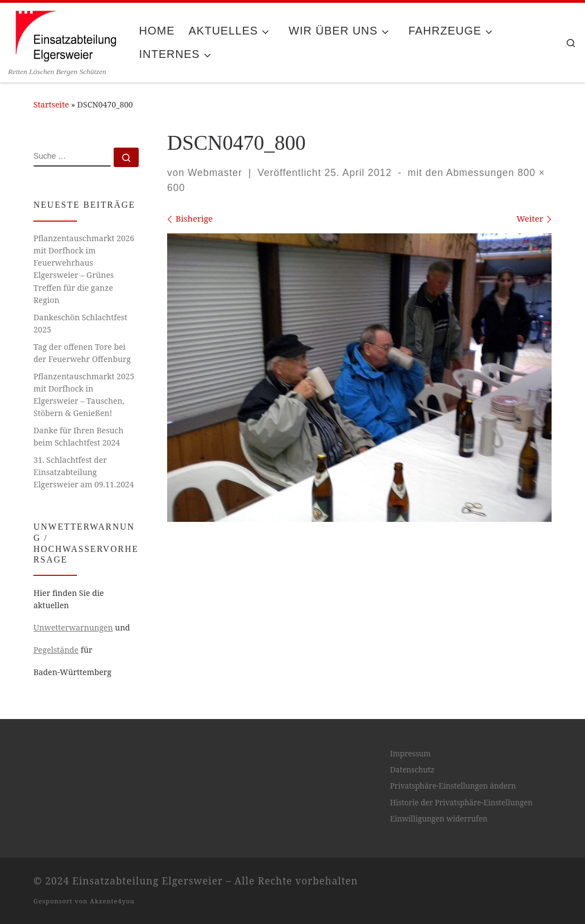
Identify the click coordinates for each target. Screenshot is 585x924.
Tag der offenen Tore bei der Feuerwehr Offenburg (82, 353)
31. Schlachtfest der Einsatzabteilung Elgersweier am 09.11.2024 (84, 472)
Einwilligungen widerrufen (439, 819)
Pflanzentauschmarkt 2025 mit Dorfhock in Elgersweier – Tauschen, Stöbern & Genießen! (84, 395)
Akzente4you (112, 901)
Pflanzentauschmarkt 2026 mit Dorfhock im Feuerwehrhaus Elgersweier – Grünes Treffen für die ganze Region (84, 269)
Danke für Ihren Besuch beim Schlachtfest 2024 (79, 436)
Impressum (410, 754)
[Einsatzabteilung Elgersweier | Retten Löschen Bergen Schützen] (65, 35)
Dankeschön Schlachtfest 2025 (81, 323)
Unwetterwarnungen (73, 627)
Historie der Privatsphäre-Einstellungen (461, 803)
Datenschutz (412, 770)
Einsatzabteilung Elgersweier (148, 881)
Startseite (51, 104)
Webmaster (215, 173)
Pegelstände (56, 650)
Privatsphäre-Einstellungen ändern (453, 786)
